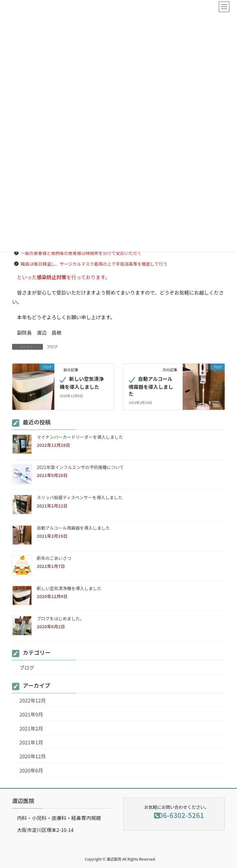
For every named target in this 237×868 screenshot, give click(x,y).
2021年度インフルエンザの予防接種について (80, 467)
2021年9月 (31, 714)
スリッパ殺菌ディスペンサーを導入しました (80, 497)
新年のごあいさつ (54, 558)
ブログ (52, 346)
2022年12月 (33, 700)
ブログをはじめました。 (60, 618)
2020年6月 (31, 770)
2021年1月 (31, 742)
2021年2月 (31, 728)
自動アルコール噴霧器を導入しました (151, 386)
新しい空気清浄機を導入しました (82, 383)
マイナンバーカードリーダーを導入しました (80, 437)
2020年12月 (33, 756)
